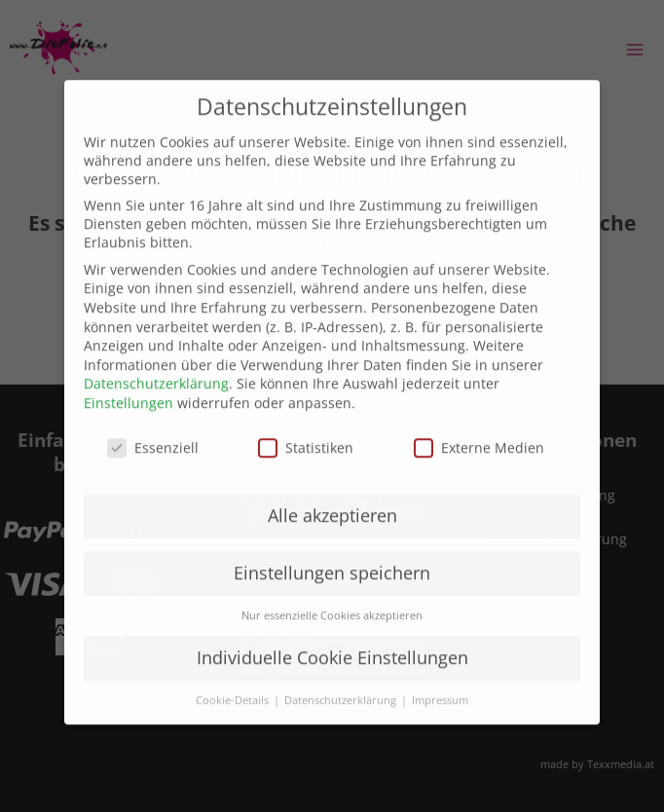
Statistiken (306, 429)
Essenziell (153, 429)
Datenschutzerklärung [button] (342, 683)
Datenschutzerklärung (156, 366)
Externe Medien (479, 429)
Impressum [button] (440, 683)
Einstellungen (129, 384)
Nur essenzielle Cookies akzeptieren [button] (332, 598)
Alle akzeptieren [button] (332, 498)
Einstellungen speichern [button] (332, 555)
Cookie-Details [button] (234, 683)
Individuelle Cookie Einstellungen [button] (332, 640)
